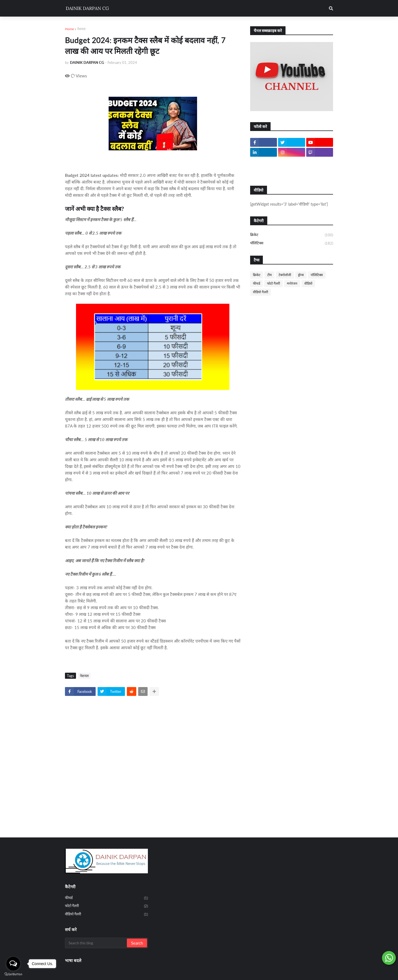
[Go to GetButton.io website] (13, 974)
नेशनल (81, 29)
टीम (269, 275)
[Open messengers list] (13, 964)
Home (69, 29)
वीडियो (308, 283)
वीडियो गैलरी (260, 292)
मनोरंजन (292, 283)
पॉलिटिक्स (292, 243)
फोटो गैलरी (273, 283)
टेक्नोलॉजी (285, 275)
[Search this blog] (96, 943)
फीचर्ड (256, 283)
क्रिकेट (292, 235)
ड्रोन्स (301, 275)
